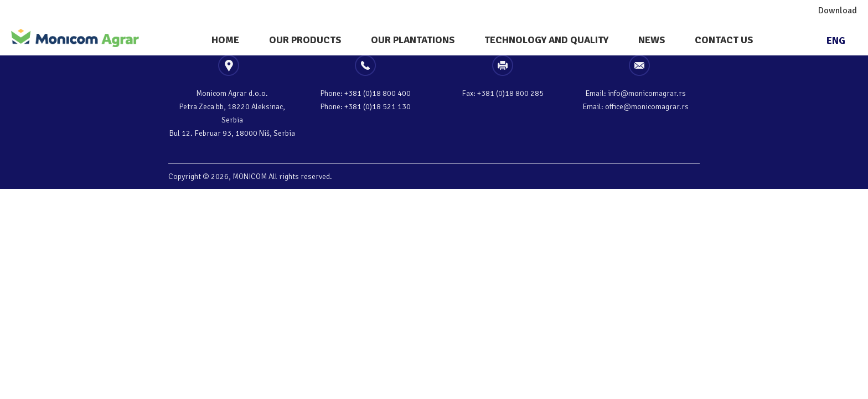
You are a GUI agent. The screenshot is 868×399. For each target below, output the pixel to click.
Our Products (305, 40)
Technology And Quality (546, 40)
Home (225, 40)
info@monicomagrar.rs (647, 94)
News (652, 40)
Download (838, 11)
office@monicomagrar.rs (647, 107)
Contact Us (724, 40)
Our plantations (413, 40)
